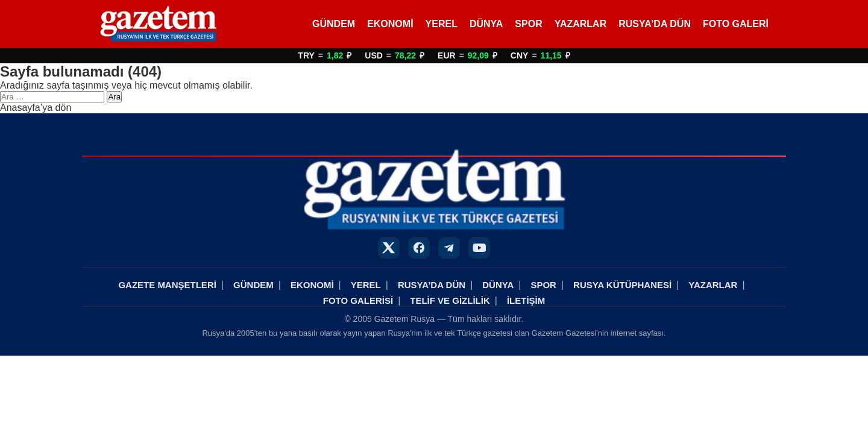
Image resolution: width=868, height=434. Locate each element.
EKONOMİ (390, 24)
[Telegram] (449, 248)
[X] (389, 248)
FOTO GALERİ (736, 24)
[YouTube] (479, 248)
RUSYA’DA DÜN (655, 24)
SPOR (528, 24)
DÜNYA (486, 24)
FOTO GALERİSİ (358, 300)
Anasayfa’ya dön (36, 108)
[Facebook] (419, 248)
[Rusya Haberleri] (158, 24)
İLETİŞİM (526, 300)
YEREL (442, 24)
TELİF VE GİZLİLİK (450, 300)
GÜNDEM (334, 24)
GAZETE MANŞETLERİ (167, 285)
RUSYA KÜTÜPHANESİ (622, 285)
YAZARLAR (581, 24)
